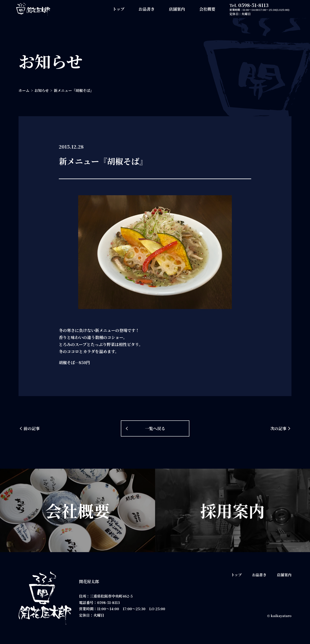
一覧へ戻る (155, 428)
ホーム (24, 90)
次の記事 (278, 428)
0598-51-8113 (253, 5)
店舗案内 (177, 9)
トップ (119, 9)
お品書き (147, 9)
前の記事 (32, 428)
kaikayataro (281, 616)
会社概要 (207, 9)
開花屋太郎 (89, 581)
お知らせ (42, 90)
